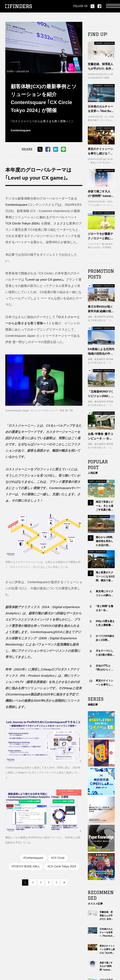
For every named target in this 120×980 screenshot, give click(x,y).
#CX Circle (58, 858)
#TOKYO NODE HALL (26, 866)
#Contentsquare (33, 858)
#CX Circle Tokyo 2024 (62, 866)
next (64, 882)
